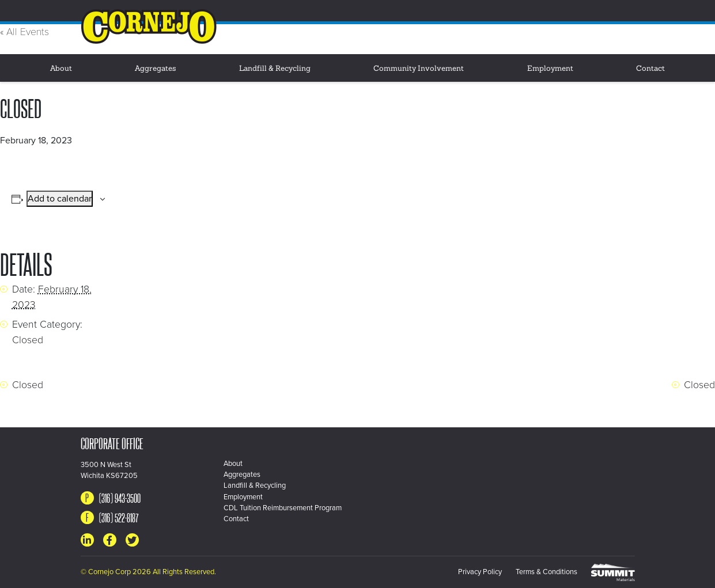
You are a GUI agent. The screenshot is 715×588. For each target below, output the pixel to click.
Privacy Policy (480, 572)
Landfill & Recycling (275, 69)
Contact (650, 69)
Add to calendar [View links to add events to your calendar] (60, 199)
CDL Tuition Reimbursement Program (283, 508)
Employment (550, 69)
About (61, 69)
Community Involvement (419, 69)
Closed (28, 340)
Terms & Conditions (546, 572)
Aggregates (155, 69)
